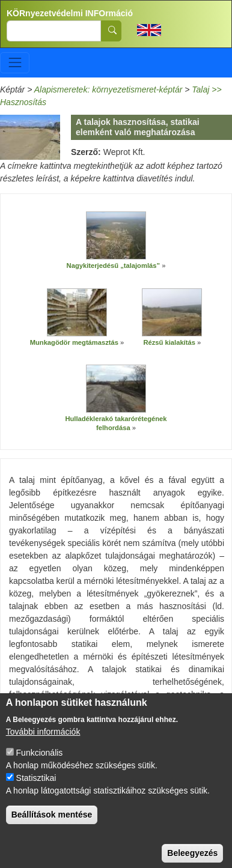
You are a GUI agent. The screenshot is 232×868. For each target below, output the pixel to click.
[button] (116, 235)
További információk (43, 742)
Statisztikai (36, 789)
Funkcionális (40, 763)
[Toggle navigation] (15, 63)
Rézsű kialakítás (169, 342)
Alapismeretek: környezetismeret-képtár (108, 90)
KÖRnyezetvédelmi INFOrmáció (70, 13)
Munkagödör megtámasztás (74, 342)
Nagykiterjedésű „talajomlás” (114, 266)
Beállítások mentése (52, 825)
